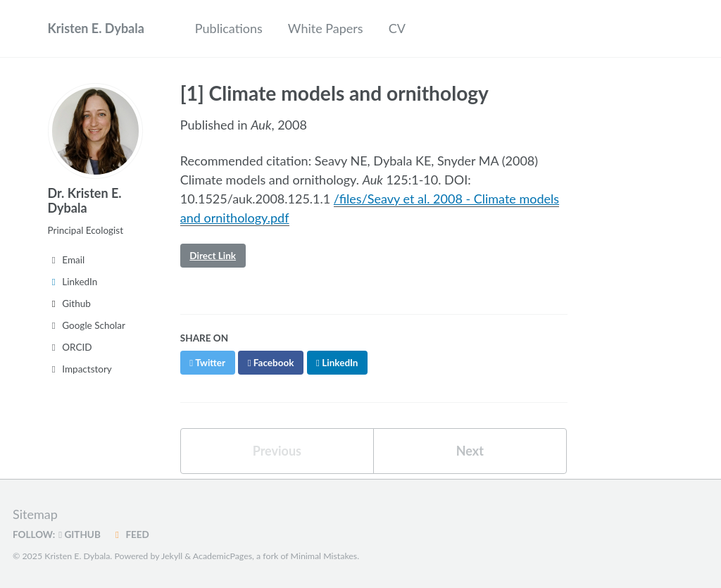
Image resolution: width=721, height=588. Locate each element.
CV (397, 28)
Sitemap (35, 514)
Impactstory (80, 369)
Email (67, 260)
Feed (130, 534)
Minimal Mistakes (324, 556)
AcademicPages (222, 556)
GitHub (79, 534)
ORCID (70, 347)
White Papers (326, 28)
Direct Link (213, 256)
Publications (229, 28)
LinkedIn (73, 282)
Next (470, 451)
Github (69, 304)
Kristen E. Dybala (96, 28)
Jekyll (172, 556)
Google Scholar (87, 325)
